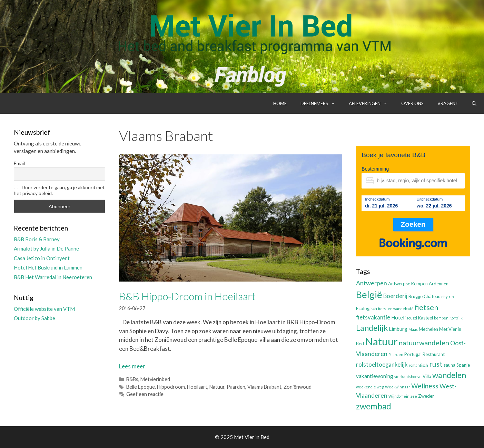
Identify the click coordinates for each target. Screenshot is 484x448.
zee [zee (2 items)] (414, 396)
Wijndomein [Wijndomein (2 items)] (399, 396)
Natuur (217, 387)
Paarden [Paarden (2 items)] (396, 354)
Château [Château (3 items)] (432, 296)
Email (19, 163)
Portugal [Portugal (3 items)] (413, 354)
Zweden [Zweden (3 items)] (426, 396)
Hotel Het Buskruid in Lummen (48, 267)
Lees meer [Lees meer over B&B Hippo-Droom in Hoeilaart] (132, 366)
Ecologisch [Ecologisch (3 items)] (367, 308)
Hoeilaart (197, 387)
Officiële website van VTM (44, 309)
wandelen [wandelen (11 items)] (449, 375)
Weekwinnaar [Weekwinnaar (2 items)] (398, 387)
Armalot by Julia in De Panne (46, 248)
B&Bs (132, 379)
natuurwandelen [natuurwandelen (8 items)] (424, 343)
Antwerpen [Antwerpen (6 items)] (372, 283)
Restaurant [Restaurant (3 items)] (434, 354)
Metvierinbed (155, 379)
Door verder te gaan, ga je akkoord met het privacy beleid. (59, 190)
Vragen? (447, 103)
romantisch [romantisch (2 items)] (418, 365)
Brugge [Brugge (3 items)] (416, 296)
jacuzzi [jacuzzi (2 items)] (411, 318)
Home (280, 103)
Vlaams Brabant (264, 387)
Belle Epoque (141, 387)
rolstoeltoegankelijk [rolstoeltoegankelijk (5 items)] (382, 365)
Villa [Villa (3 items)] (427, 376)
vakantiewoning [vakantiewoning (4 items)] (375, 376)
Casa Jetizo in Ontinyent (42, 258)
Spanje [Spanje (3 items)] (463, 365)
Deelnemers (321, 103)
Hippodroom (171, 387)
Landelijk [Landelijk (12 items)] (372, 328)
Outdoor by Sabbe (34, 318)
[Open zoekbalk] (474, 103)
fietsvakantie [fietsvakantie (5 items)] (373, 317)
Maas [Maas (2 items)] (413, 329)
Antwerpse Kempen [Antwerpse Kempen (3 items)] (408, 284)
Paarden (236, 387)
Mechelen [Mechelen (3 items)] (428, 329)
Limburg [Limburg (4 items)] (398, 329)
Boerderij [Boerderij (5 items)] (395, 296)
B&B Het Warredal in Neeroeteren (53, 277)
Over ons (412, 103)
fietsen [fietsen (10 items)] (426, 307)
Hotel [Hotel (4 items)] (398, 317)
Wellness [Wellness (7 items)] (425, 386)
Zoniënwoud (298, 387)
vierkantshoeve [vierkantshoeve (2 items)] (408, 376)
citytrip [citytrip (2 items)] (448, 297)
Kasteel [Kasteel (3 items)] (426, 318)
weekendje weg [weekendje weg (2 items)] (370, 387)
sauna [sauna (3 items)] (450, 365)
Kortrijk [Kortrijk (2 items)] (456, 318)
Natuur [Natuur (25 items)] (381, 341)
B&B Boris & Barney (37, 239)
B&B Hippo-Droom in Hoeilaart (187, 296)
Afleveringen (372, 103)
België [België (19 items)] (369, 294)
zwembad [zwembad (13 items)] (374, 406)
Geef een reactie (145, 394)
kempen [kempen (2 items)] (441, 318)
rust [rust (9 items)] (436, 364)
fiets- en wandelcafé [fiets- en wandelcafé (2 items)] (396, 309)
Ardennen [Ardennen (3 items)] (439, 284)
